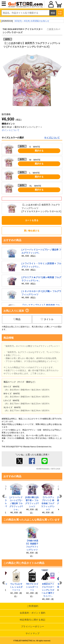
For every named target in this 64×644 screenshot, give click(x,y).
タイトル (47, 319)
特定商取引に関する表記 (33, 620)
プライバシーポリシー (33, 626)
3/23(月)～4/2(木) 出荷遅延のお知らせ (32, 21)
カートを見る (32, 220)
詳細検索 (60, 13)
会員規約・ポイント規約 (33, 613)
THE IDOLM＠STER (13, 29)
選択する (39, 151)
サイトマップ (33, 633)
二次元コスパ (53, 29)
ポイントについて (11, 130)
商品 (17, 319)
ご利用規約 (33, 606)
